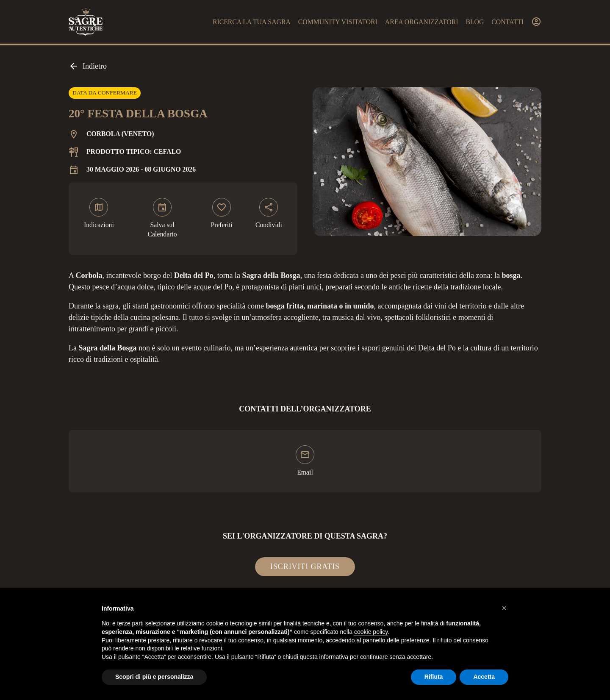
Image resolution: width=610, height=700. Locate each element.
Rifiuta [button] (434, 677)
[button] (504, 608)
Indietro (88, 66)
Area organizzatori (422, 22)
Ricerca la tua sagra (252, 22)
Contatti (507, 22)
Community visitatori (338, 22)
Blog (475, 22)
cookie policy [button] (371, 632)
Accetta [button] (484, 677)
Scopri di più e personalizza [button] (154, 677)
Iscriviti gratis (305, 567)
